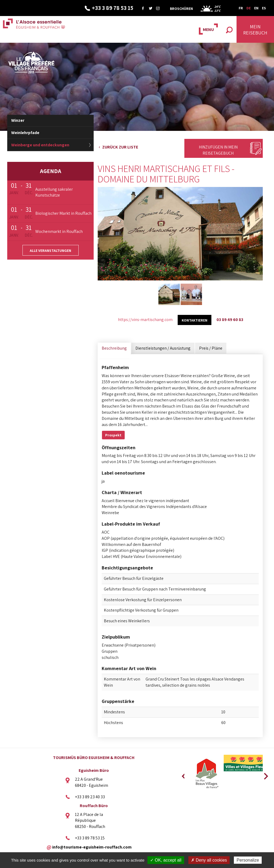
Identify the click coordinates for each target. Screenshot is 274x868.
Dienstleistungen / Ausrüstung (163, 348)
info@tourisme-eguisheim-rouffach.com (92, 847)
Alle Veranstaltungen (50, 251)
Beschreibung (114, 348)
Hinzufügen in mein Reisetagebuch (218, 150)
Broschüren (181, 9)
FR (241, 8)
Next (264, 775)
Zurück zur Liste (120, 147)
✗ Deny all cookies (209, 860)
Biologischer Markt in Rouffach (63, 213)
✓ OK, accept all (166, 860)
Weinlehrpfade (25, 133)
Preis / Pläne (211, 348)
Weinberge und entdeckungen (40, 145)
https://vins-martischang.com (145, 320)
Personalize (248, 860)
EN (256, 8)
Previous (183, 775)
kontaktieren (195, 320)
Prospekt (113, 435)
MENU (208, 30)
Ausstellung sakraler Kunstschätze (54, 192)
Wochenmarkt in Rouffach (59, 231)
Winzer (18, 120)
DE (249, 8)
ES (264, 8)
